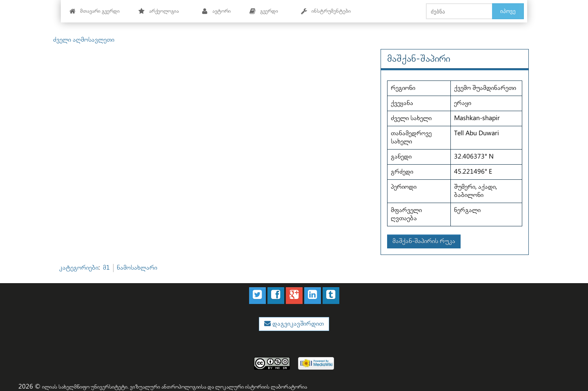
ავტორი (216, 11)
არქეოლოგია (159, 11)
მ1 (106, 268)
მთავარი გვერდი (95, 11)
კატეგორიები (79, 268)
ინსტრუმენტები (326, 11)
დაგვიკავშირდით (297, 324)
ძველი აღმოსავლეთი (84, 40)
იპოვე (508, 11)
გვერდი (264, 11)
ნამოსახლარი (137, 268)
